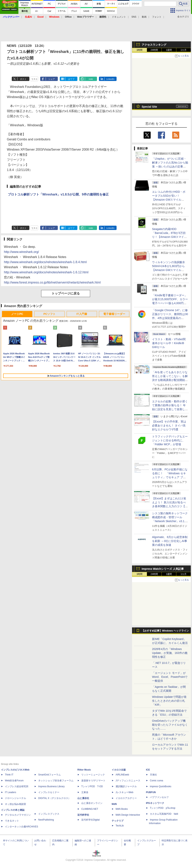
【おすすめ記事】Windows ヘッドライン (165, 631)
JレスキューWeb (124, 792)
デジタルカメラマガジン (18, 815)
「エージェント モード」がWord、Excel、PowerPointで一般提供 (170, 677)
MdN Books (122, 809)
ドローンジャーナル (15, 798)
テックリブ (118, 821)
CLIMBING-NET (90, 809)
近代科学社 (83, 815)
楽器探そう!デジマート (93, 781)
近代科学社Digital (90, 820)
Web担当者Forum (14, 781)
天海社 (153, 775)
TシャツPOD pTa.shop (163, 808)
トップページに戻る (66, 293)
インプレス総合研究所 (17, 786)
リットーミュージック (93, 775)
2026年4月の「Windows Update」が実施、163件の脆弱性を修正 (170, 653)
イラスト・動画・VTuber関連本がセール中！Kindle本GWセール (169, 343)
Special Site (149, 107)
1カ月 (184, 50)
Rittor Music (84, 770)
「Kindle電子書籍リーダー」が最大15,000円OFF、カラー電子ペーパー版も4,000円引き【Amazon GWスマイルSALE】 (170, 303)
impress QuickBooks (161, 786)
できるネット (12, 821)
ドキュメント (119, 17)
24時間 (154, 50)
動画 (144, 17)
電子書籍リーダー (114, 314)
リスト (35, 79)
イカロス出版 (119, 770)
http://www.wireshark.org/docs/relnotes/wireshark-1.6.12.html (46, 272)
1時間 (140, 50)
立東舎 (85, 792)
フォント (157, 17)
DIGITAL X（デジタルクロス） (54, 798)
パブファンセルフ (159, 797)
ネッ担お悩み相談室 (15, 804)
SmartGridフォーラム (49, 775)
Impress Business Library (51, 786)
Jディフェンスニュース (128, 781)
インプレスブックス (49, 814)
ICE (148, 770)
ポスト (23, 79)
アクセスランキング (154, 45)
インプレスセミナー (49, 792)
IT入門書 (82, 314)
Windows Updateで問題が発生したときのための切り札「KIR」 (169, 701)
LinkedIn (110, 79)
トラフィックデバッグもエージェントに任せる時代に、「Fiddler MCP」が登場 (170, 440)
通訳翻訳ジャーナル (126, 786)
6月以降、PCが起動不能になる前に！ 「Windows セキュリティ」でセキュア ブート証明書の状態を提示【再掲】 (170, 477)
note (91, 79)
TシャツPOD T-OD (92, 786)
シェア (52, 79)
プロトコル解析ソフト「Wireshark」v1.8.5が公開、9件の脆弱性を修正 (58, 194)
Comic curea (156, 781)
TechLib (120, 826)
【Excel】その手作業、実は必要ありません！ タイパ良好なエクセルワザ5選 (169, 425)
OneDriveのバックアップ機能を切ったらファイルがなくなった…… (170, 725)
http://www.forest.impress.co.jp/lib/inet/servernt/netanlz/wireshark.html (52, 282)
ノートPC (17, 314)
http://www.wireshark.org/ (21, 252)
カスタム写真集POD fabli (164, 814)
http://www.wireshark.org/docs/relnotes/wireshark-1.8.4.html (45, 262)
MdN (114, 804)
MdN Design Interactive (128, 815)
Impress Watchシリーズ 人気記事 (163, 569)
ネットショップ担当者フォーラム (56, 781)
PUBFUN (151, 792)
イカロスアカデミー (126, 798)
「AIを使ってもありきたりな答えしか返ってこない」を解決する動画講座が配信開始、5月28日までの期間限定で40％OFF (170, 380)
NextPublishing (46, 820)
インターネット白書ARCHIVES (21, 827)
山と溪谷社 (83, 798)
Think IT (9, 775)
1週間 (169, 50)
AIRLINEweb (122, 775)
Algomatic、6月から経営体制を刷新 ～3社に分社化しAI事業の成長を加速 (170, 541)
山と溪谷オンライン (92, 803)
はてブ (71, 79)
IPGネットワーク (155, 803)
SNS (134, 17)
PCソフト (49, 314)
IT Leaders (10, 792)
